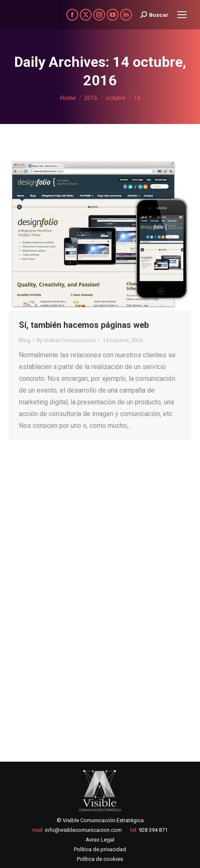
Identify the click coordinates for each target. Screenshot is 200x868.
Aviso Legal (100, 840)
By (66, 340)
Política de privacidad (100, 849)
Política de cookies (100, 859)
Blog (25, 340)
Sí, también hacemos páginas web (84, 325)
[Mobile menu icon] (182, 15)
